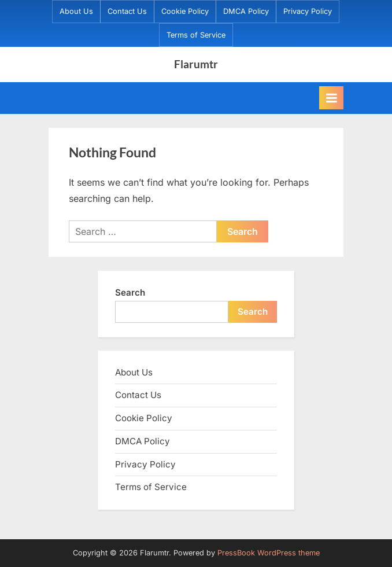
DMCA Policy (246, 11)
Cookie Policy (185, 11)
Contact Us (127, 11)
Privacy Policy (308, 11)
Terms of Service (196, 35)
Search (130, 292)
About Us (76, 11)
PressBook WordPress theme (269, 553)
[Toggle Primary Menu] (331, 98)
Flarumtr (196, 64)
